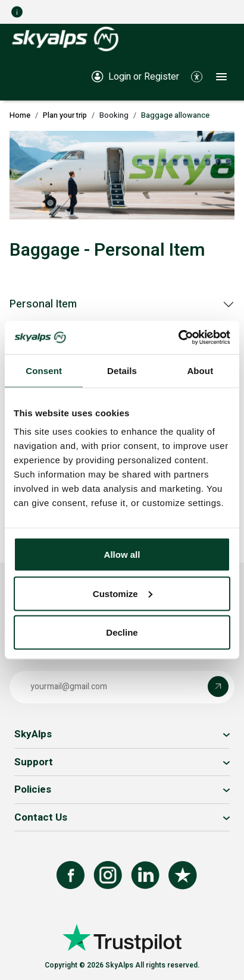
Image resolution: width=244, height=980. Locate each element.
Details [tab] (122, 370)
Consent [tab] (44, 370)
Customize (123, 593)
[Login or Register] (135, 76)
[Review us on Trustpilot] (183, 875)
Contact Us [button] (41, 817)
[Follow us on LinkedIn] (145, 875)
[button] (197, 76)
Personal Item (43, 304)
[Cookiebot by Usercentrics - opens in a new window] (178, 338)
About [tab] (200, 370)
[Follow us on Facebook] (71, 875)
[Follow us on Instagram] (108, 875)
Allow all (122, 555)
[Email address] (112, 687)
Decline (122, 632)
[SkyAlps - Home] (65, 38)
